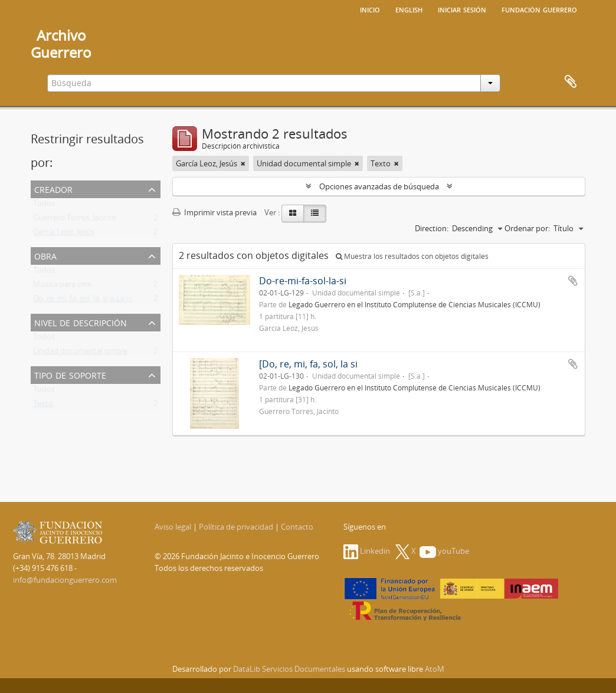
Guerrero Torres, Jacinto (75, 220)
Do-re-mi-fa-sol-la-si (303, 281)
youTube (444, 551)
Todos (44, 206)
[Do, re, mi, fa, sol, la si (308, 364)
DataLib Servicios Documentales (289, 669)
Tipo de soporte (70, 374)
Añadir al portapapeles (573, 281)
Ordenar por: (527, 228)
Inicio (370, 9)
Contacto (297, 527)
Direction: (432, 228)
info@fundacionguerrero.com (65, 580)
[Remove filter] (243, 163)
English (409, 9)
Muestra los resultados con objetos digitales (412, 256)
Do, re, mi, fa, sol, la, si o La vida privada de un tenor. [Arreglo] (140, 301)
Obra (45, 255)
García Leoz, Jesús (64, 234)
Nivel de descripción (81, 322)
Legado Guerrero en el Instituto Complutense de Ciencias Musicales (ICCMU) (415, 304)
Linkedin (367, 551)
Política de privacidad (236, 527)
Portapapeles (571, 82)
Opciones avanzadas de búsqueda (379, 186)
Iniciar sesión (462, 9)
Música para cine (62, 287)
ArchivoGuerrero (61, 44)
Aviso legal (173, 527)
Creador (53, 188)
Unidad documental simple (80, 353)
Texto (43, 406)
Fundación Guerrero (539, 9)
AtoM (435, 669)
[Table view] (315, 214)
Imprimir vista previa (214, 212)
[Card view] (293, 214)
